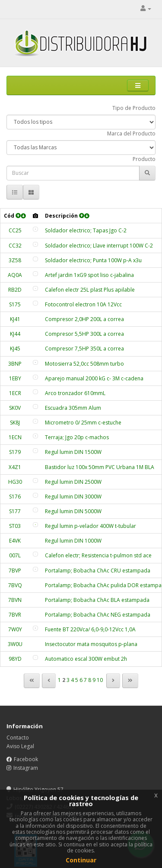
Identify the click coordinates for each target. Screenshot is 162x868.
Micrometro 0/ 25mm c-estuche (83, 423)
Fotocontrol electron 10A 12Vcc (83, 304)
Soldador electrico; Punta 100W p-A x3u (93, 260)
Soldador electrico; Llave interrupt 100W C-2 (99, 246)
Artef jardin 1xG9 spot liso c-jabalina (89, 275)
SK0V (15, 408)
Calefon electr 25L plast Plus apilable (90, 290)
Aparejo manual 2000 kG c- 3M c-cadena (94, 378)
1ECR (15, 393)
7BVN (15, 600)
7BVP (15, 571)
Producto (144, 159)
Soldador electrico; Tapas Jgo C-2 (86, 230)
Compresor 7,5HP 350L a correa (84, 349)
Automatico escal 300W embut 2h (86, 659)
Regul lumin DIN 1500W (73, 452)
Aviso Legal (20, 746)
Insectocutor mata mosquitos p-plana (91, 644)
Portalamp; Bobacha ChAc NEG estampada (98, 615)
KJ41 (15, 319)
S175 (15, 304)
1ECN (15, 437)
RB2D (15, 290)
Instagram (26, 768)
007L (15, 555)
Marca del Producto (131, 133)
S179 (15, 452)
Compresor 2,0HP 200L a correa (84, 319)
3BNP (15, 364)
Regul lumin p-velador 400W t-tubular (91, 526)
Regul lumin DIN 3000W (73, 497)
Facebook (26, 759)
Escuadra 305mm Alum (73, 408)
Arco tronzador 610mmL (75, 393)
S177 (15, 511)
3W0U (15, 644)
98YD (15, 659)
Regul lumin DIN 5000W (73, 511)
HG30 (15, 482)
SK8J (15, 423)
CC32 (15, 246)
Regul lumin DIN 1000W (73, 541)
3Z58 (15, 260)
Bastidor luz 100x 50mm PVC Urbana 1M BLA (100, 467)
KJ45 (15, 349)
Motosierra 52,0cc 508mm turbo (84, 364)
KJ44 (15, 334)
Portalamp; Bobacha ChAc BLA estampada (97, 600)
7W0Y (15, 629)
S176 (15, 497)
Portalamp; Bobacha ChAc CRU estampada (98, 571)
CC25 (15, 230)
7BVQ (15, 585)
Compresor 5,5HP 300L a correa (84, 334)
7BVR (15, 615)
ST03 (15, 526)
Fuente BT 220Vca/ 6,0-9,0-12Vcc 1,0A (90, 629)
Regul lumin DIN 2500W (73, 482)
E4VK (15, 541)
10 (100, 680)
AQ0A (15, 275)
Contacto (18, 738)
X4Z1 (15, 467)
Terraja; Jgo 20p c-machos (77, 437)
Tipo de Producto (134, 108)
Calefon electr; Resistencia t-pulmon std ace (98, 555)
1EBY (15, 378)
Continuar (81, 860)
